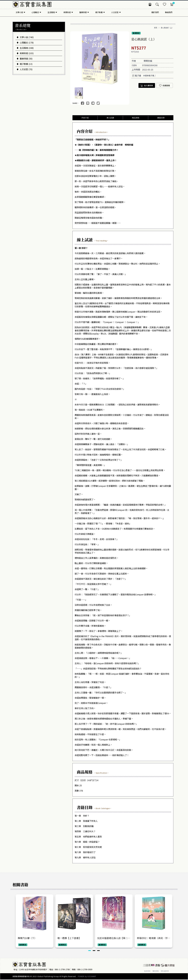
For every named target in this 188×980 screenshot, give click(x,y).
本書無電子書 (149, 76)
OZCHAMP (92, 977)
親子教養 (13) (25, 64)
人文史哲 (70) (25, 69)
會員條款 (148, 971)
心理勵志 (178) (25, 43)
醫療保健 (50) (25, 59)
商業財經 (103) (25, 53)
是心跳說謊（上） (167, 28)
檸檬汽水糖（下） (27, 938)
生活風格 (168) (25, 48)
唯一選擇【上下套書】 (69, 938)
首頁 (156, 28)
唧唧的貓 (148, 61)
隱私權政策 (168, 971)
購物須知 (157, 971)
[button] (90, 951)
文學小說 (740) (25, 37)
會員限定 (136, 33)
